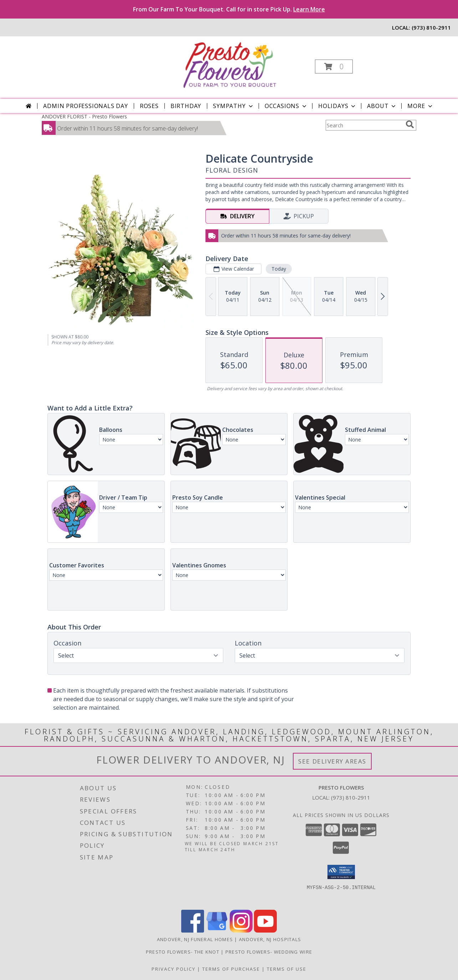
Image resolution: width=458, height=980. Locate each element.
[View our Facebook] (193, 931)
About (382, 106)
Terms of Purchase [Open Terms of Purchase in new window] (231, 969)
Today (279, 269)
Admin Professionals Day (85, 106)
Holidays (337, 106)
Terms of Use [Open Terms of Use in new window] (287, 969)
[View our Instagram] (241, 931)
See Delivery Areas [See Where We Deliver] (332, 761)
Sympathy (233, 106)
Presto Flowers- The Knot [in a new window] (184, 952)
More (420, 106)
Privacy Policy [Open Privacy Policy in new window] (174, 969)
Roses (149, 106)
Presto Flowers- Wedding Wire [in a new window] (269, 952)
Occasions (286, 106)
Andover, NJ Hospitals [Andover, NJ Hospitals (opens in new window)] (270, 939)
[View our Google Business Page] (217, 931)
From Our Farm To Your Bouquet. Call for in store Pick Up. (229, 9)
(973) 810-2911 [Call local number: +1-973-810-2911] (431, 27)
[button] (334, 67)
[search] (410, 124)
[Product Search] (364, 125)
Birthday (186, 106)
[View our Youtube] (265, 931)
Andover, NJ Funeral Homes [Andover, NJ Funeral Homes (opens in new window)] (195, 939)
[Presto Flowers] (228, 64)
